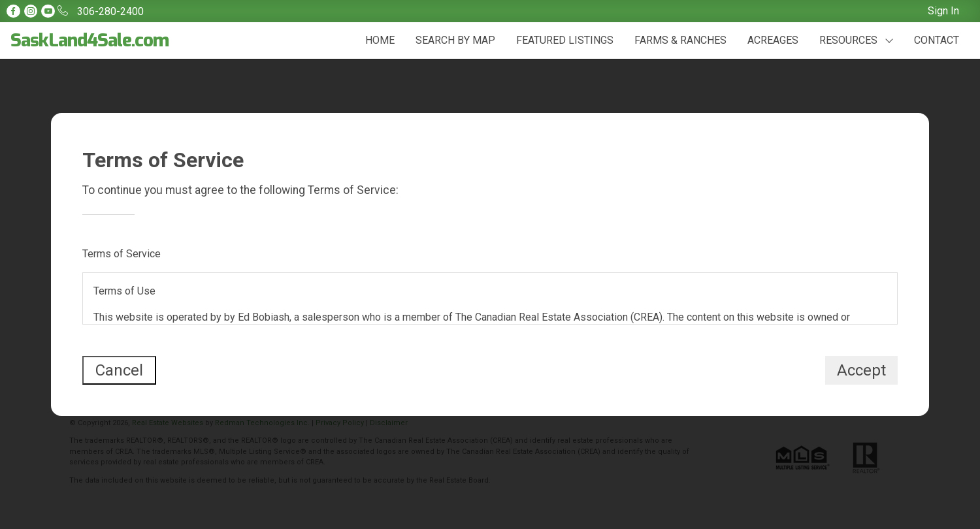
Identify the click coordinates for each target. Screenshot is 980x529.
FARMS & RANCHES (680, 40)
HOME (380, 40)
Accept (861, 370)
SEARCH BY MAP (455, 40)
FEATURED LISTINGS (565, 40)
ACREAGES (773, 40)
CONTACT (937, 40)
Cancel (119, 370)
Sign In (943, 11)
